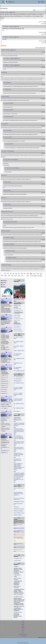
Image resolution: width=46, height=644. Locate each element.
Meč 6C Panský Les (17, 326)
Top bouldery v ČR (18, 311)
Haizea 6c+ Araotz (17, 316)
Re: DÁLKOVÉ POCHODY (10, 222)
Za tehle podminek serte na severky (18, 400)
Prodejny (3, 413)
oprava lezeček (5, 96)
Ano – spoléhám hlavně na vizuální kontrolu (19, 531)
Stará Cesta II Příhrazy (18, 325)
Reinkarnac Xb (5, 383)
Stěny (2, 398)
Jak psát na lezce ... (18, 558)
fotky (23, 629)
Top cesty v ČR (17, 309)
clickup (22, 371)
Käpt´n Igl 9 (4, 391)
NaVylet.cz (21, 597)
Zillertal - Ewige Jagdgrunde (9, 50)
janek (3, 30)
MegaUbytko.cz (17, 575)
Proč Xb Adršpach (17, 314)
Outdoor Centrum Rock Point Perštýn (6, 424)
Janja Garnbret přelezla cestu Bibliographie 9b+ (18, 419)
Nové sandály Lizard (19, 513)
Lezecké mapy (17, 560)
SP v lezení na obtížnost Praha (17, 460)
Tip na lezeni (5, 124)
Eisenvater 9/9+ (5, 381)
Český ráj (22, 606)
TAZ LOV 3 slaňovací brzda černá (19, 499)
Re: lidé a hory (7, 182)
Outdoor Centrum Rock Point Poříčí (5, 429)
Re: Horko (17, 411)
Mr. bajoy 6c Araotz (17, 317)
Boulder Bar (4, 406)
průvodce (23, 628)
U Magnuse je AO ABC (18, 364)
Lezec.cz (10, 2)
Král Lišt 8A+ (4, 389)
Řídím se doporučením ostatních (18, 544)
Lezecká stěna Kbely (6, 403)
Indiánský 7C (4, 393)
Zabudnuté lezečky (6, 265)
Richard (1, 20)
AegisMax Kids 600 (19, 502)
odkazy (23, 626)
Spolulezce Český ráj (19, 509)
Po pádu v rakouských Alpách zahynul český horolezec (19, 424)
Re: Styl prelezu (17, 379)
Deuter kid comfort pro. (18, 504)
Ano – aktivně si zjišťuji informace (18, 525)
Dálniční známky (6, 231)
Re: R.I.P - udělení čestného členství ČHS (18, 389)
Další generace (17, 381)
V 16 (2, 408)
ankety (23, 624)
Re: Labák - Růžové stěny (18, 338)
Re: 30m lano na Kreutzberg (10, 159)
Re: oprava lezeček (8, 103)
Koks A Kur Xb (4, 377)
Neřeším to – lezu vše (18, 550)
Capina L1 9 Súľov (17, 320)
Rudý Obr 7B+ (4, 387)
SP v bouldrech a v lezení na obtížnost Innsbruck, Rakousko (19, 437)
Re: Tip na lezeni (7, 130)
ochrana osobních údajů (23, 634)
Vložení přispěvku (40, 48)
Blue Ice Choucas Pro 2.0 (19, 489)
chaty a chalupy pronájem (17, 579)
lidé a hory (4, 175)
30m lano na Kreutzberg (7, 151)
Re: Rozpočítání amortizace (18, 355)
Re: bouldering (7, 82)
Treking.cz (16, 566)
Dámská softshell (18, 511)
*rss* (23, 633)
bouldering (4, 72)
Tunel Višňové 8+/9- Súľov (18, 319)
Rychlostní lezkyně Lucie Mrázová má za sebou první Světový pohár (19, 431)
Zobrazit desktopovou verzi (23, 643)
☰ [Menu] (3, 2)
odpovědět (44, 24)
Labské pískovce (18, 612)
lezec (23, 621)
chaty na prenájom (18, 595)
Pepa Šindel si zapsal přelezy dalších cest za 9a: (19, 443)
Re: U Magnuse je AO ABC (19, 359)
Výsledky (3, 354)
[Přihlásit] (41, 2)
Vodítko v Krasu (17, 515)
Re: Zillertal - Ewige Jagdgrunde (11, 58)
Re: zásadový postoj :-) (19, 384)
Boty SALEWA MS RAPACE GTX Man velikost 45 (18, 494)
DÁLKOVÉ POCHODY (7, 212)
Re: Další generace (18, 377)
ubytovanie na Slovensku (17, 587)
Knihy (2, 300)
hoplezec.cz (4, 453)
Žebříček (3, 329)
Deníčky (3, 366)
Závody (3, 316)
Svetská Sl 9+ (4, 375)
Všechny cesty (17, 305)
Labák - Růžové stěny (19, 351)
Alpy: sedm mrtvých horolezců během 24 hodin (19, 449)
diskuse (23, 623)
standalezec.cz (5, 441)
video (23, 631)
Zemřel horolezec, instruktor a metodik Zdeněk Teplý (18, 455)
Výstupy (16, 507)
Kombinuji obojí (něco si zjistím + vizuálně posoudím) (18, 538)
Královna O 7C (5, 385)
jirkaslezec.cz (5, 444)
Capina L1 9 (4, 379)
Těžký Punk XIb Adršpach (18, 331)
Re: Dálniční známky (8, 237)
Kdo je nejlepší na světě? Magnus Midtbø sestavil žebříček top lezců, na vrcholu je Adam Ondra (19, 467)
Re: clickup (17, 371)
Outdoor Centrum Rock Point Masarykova (5, 419)
